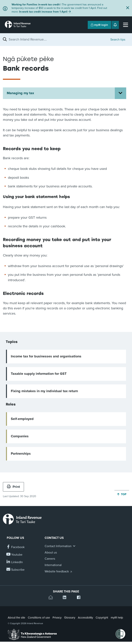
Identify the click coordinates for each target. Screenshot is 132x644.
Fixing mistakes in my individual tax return (44, 391)
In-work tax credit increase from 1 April (43, 12)
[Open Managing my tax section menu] (121, 93)
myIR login (99, 25)
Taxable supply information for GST (39, 374)
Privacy (57, 618)
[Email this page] (52, 598)
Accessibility (85, 618)
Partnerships (21, 454)
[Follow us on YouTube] (15, 555)
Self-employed (22, 419)
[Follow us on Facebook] (16, 547)
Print (13, 487)
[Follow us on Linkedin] (15, 562)
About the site (16, 618)
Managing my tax (20, 93)
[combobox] (58, 39)
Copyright (102, 618)
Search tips (118, 40)
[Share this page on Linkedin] (66, 598)
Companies (20, 436)
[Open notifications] (115, 25)
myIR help (117, 618)
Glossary (70, 618)
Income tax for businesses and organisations (46, 356)
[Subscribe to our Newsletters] (16, 570)
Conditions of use (39, 618)
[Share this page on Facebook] (80, 598)
